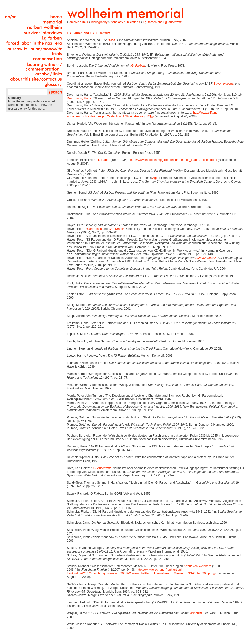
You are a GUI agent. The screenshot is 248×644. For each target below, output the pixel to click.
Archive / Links (79, 22)
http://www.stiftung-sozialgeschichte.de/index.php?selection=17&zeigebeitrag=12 (143, 114)
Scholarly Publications (125, 22)
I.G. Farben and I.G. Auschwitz (162, 22)
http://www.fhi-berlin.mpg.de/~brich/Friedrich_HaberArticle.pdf (171, 160)
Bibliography (100, 22)
